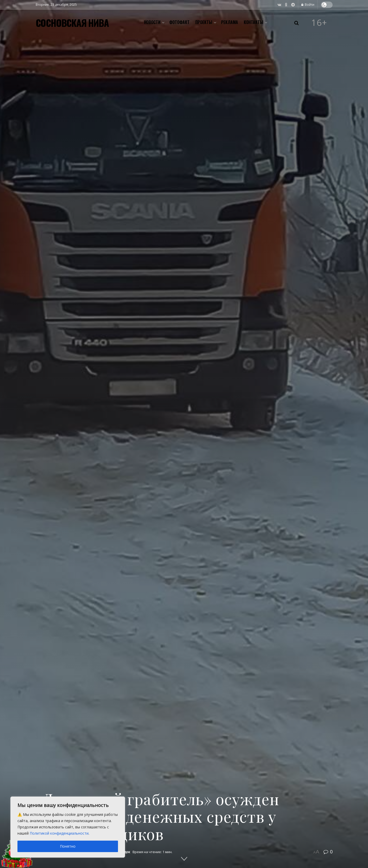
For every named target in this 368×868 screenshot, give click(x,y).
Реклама (230, 22)
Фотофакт (179, 22)
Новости (152, 22)
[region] (68, 827)
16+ (319, 23)
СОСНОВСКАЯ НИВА (72, 23)
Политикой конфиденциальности (59, 833)
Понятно (68, 846)
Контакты (254, 22)
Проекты (204, 22)
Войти (308, 5)
